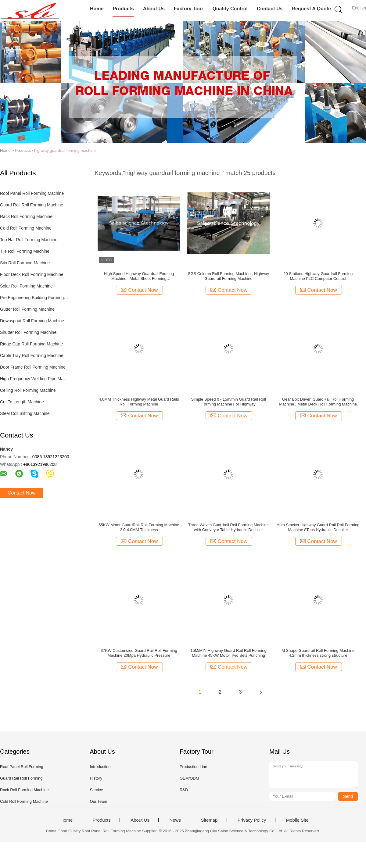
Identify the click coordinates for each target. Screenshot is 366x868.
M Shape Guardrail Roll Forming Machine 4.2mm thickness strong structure (318, 653)
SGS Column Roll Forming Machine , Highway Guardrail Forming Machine (229, 276)
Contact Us (270, 9)
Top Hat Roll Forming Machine (29, 240)
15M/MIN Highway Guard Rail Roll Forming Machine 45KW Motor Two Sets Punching (228, 653)
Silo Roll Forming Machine (25, 263)
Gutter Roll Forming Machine (27, 309)
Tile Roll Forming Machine (25, 251)
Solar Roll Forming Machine (26, 286)
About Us (154, 9)
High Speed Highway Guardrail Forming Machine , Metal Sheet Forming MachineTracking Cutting (139, 276)
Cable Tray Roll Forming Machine (32, 355)
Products (123, 9)
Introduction (100, 767)
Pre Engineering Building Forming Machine (35, 298)
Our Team (98, 801)
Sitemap (209, 820)
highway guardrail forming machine (65, 150)
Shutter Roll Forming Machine (28, 332)
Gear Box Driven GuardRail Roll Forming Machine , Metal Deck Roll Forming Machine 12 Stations (318, 402)
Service (96, 790)
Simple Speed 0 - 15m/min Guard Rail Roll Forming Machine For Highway (229, 402)
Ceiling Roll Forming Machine (28, 390)
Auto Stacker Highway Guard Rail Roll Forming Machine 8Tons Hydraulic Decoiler (318, 527)
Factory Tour (189, 9)
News (175, 820)
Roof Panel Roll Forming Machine (32, 193)
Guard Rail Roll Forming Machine (32, 205)
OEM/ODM (189, 778)
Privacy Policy (252, 820)
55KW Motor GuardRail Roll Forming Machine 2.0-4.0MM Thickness (139, 527)
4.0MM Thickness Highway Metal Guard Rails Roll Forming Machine (139, 402)
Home (97, 9)
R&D (184, 790)
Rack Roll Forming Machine (26, 216)
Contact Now (22, 493)
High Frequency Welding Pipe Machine (35, 379)
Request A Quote (311, 9)
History (96, 778)
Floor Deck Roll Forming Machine (32, 274)
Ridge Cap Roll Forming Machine (31, 344)
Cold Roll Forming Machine (26, 228)
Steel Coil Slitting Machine (25, 413)
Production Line (193, 767)
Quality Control (230, 9)
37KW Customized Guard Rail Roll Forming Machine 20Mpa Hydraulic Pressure (139, 653)
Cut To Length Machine (22, 402)
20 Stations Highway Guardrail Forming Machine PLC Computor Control (318, 276)
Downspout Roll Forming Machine (32, 321)
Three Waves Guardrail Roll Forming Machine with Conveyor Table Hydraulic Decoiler (228, 527)
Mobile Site (297, 820)
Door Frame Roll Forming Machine (33, 367)
